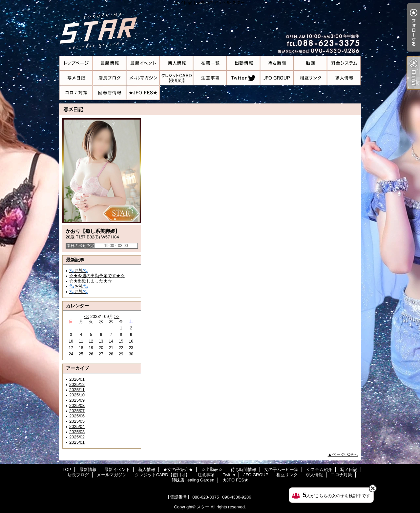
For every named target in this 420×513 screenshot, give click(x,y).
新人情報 (177, 63)
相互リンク (310, 78)
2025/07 (77, 411)
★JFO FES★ (143, 93)
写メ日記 (76, 78)
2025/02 (77, 437)
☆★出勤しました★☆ (91, 281)
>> (117, 316)
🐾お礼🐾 (79, 270)
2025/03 (77, 432)
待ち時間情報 (277, 63)
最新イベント (143, 63)
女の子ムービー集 (310, 63)
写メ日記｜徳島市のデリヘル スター (210, 28)
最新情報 (110, 63)
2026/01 (77, 379)
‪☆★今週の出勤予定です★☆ (97, 276)
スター (203, 507)
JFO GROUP (277, 78)
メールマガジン (143, 78)
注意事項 (210, 78)
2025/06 (77, 416)
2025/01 (77, 442)
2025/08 (77, 405)
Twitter (243, 78)
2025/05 (77, 421)
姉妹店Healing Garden (110, 93)
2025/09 (77, 400)
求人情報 (344, 78)
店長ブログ (110, 78)
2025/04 (77, 426)
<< (86, 316)
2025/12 (77, 384)
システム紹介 (344, 63)
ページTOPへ (345, 454)
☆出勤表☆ (243, 63)
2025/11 (77, 390)
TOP (76, 63)
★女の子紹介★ (210, 63)
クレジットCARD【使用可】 (177, 78)
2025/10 (77, 395)
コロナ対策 (76, 93)
